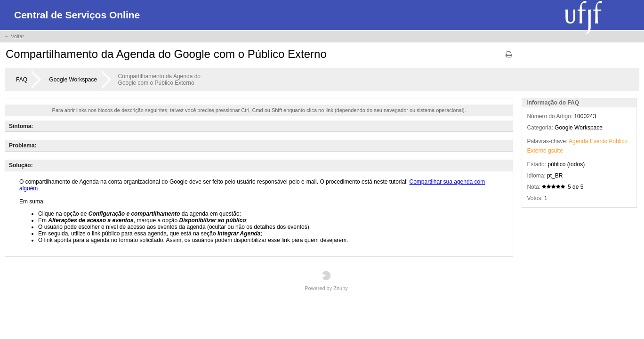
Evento (599, 141)
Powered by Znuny (326, 281)
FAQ (22, 80)
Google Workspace (73, 80)
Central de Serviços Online (77, 15)
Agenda (578, 141)
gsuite (555, 151)
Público (618, 141)
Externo (536, 151)
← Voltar (14, 36)
